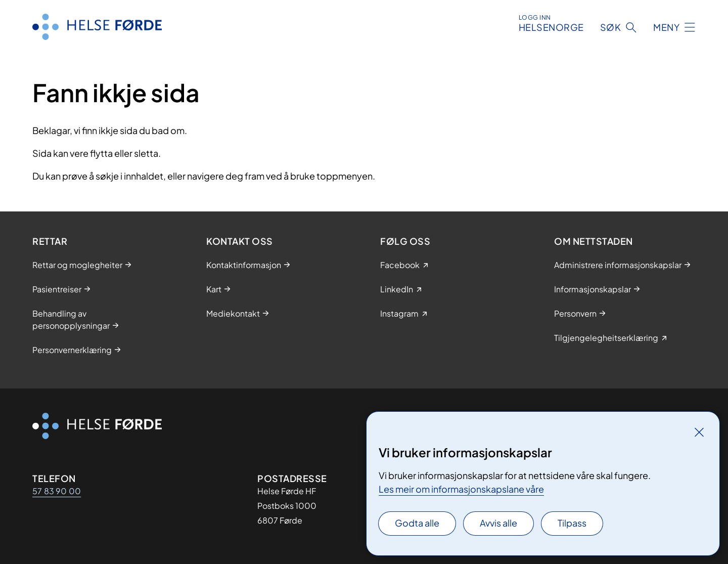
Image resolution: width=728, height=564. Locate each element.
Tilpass (572, 523)
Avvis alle (498, 523)
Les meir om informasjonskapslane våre (461, 489)
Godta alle (417, 523)
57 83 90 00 (57, 491)
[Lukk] (699, 432)
